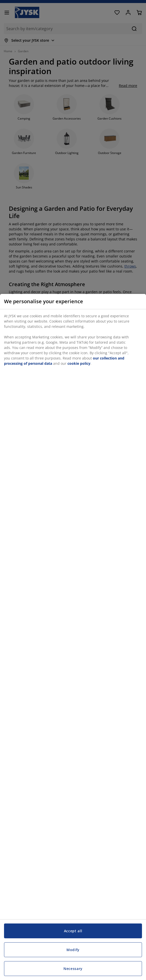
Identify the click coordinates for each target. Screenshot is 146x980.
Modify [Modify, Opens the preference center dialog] (73, 950)
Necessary (73, 969)
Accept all (73, 931)
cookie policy (79, 363)
